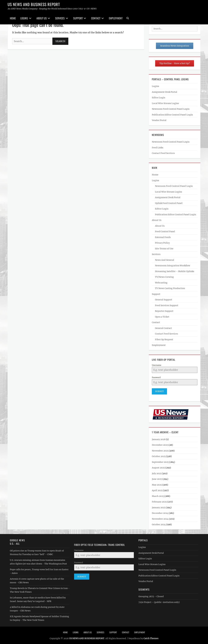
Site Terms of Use (164, 249)
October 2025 (159, 456)
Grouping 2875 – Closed (151, 596)
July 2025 (157, 473)
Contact (96, 18)
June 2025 (157, 478)
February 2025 (159, 501)
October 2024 (159, 524)
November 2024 (160, 518)
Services (60, 18)
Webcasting (161, 283)
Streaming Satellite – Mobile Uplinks (175, 271)
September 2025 (160, 461)
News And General (165, 260)
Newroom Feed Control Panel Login (171, 109)
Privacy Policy (162, 243)
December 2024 (160, 512)
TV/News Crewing (164, 277)
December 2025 (160, 444)
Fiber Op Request (164, 339)
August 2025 (158, 467)
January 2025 (159, 507)
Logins (24, 18)
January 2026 (159, 438)
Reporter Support (164, 311)
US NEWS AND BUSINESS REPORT (34, 4)
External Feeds (163, 237)
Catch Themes (151, 637)
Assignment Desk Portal (165, 92)
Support (78, 18)
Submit (159, 391)
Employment (116, 18)
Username (157, 365)
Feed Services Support (167, 305)
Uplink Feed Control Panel (169, 203)
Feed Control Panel (165, 231)
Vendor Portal (159, 120)
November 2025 (160, 450)
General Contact (163, 328)
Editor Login (159, 98)
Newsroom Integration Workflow (173, 266)
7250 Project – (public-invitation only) (159, 601)
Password (156, 377)
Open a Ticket (162, 317)
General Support (164, 300)
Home (13, 18)
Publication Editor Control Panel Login (172, 115)
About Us (42, 18)
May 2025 (157, 484)
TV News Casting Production (170, 288)
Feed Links (158, 148)
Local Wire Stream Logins (165, 103)
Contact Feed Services (163, 153)
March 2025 (158, 495)
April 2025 (157, 490)
